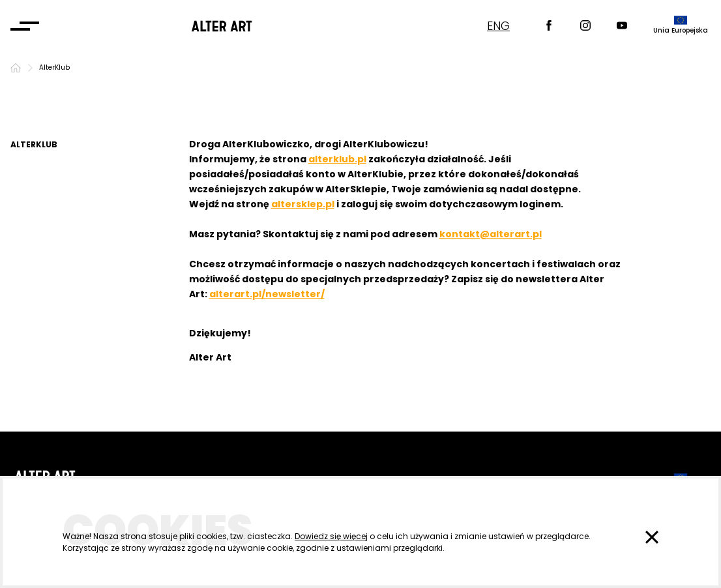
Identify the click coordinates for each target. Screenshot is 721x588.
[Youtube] (622, 26)
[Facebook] (549, 26)
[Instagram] (585, 26)
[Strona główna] (16, 68)
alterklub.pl (337, 159)
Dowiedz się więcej (331, 536)
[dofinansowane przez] (681, 26)
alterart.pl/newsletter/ (267, 294)
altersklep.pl (303, 204)
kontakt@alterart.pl (491, 234)
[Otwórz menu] (25, 26)
